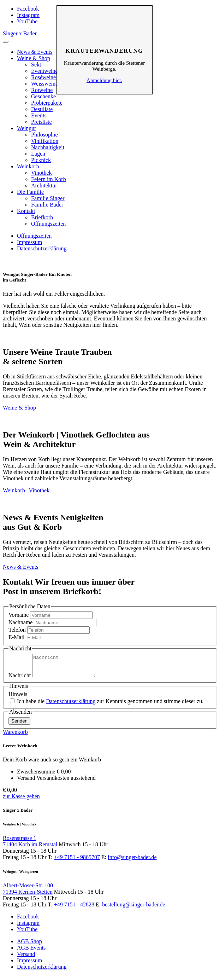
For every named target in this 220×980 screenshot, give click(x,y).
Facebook (28, 9)
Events (39, 115)
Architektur (44, 185)
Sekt (36, 65)
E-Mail (16, 637)
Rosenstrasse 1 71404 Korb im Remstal (30, 845)
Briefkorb (42, 217)
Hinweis (18, 698)
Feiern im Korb (49, 179)
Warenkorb (15, 736)
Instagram (28, 15)
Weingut (26, 128)
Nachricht (20, 680)
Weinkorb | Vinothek (26, 490)
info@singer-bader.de (132, 861)
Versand (26, 958)
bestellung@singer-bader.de (133, 909)
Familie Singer (48, 198)
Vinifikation (45, 141)
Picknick (41, 160)
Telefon (17, 630)
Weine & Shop (34, 58)
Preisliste (41, 122)
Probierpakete (47, 103)
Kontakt (26, 211)
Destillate (42, 109)
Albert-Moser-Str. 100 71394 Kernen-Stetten (28, 893)
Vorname (19, 615)
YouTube (27, 21)
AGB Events (31, 952)
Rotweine (42, 90)
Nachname (20, 622)
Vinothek (41, 173)
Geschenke (43, 96)
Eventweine (44, 71)
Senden (19, 725)
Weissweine (44, 84)
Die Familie (30, 192)
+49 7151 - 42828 (74, 909)
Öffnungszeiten (48, 224)
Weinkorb (28, 166)
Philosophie (44, 135)
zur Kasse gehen (21, 801)
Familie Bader (47, 205)
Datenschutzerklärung (42, 248)
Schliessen (105, 16)
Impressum (29, 242)
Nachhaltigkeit (48, 147)
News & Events (35, 52)
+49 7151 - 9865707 (77, 861)
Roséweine (43, 77)
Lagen (38, 154)
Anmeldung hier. (104, 80)
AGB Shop (29, 946)
